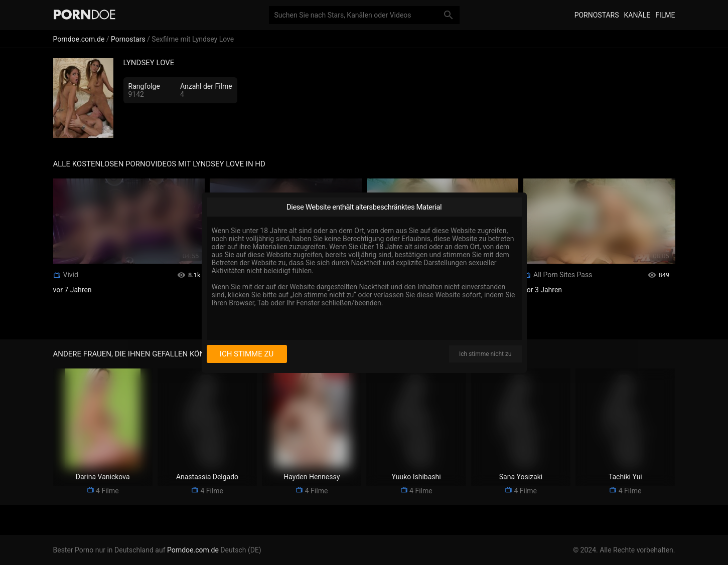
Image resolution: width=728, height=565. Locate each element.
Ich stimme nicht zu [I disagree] (485, 354)
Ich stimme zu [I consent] (247, 354)
